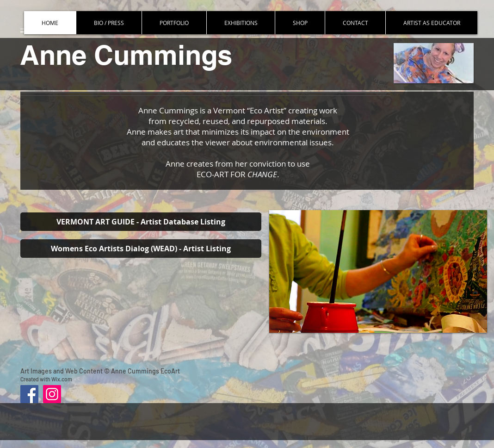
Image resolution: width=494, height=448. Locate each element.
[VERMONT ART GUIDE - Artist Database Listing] (141, 222)
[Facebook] (29, 394)
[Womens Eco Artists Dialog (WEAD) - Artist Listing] (141, 249)
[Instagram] (52, 394)
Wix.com (62, 379)
